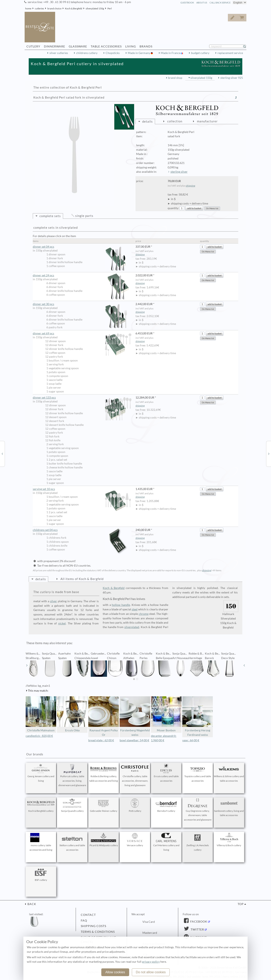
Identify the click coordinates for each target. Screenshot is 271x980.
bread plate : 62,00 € (101, 740)
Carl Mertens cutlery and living (166, 842)
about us (202, 3)
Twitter (197, 929)
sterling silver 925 (232, 78)
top (241, 904)
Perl (110, 8)
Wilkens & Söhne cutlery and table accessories (229, 773)
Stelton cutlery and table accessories (72, 842)
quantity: (173, 208)
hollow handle (121, 605)
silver (54, 601)
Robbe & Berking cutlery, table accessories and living (104, 773)
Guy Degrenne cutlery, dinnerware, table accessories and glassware (198, 810)
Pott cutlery (135, 805)
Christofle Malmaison (41, 714)
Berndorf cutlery (166, 805)
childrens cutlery (87, 53)
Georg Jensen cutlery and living (41, 773)
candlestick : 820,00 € (39, 736)
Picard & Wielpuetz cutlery (104, 840)
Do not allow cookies (151, 972)
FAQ (84, 921)
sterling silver (179, 172)
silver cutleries (59, 53)
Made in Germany (139, 53)
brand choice (54, 8)
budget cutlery (200, 53)
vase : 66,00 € (191, 740)
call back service (220, 3)
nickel (62, 623)
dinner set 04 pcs (82, 247)
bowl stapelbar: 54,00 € (134, 740)
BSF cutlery (41, 875)
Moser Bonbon (166, 714)
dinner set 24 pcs (82, 275)
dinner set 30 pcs (82, 304)
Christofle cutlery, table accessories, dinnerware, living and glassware (135, 775)
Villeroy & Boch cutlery (229, 840)
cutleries (39, 8)
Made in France (171, 53)
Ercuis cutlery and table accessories (166, 773)
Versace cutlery (135, 840)
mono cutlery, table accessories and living (41, 842)
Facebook (198, 922)
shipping (191, 186)
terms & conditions (98, 932)
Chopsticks (113, 53)
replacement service (230, 53)
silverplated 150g (95, 8)
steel (135, 609)
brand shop (175, 78)
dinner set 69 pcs (82, 333)
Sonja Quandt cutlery (72, 805)
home (28, 8)
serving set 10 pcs (82, 489)
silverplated (132, 627)
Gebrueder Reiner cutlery (104, 805)
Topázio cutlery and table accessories (198, 773)
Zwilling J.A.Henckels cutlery (198, 842)
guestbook (187, 3)
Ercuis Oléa (72, 714)
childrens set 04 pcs (82, 530)
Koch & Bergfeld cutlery (41, 805)
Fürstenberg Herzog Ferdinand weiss (198, 716)
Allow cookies (115, 972)
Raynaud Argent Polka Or (104, 716)
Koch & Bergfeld (74, 8)
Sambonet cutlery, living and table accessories (229, 808)
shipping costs (93, 926)
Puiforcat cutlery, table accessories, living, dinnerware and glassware (72, 775)
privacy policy (151, 962)
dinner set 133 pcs (82, 398)
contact (88, 915)
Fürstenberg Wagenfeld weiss (135, 716)
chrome (144, 614)
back (31, 904)
